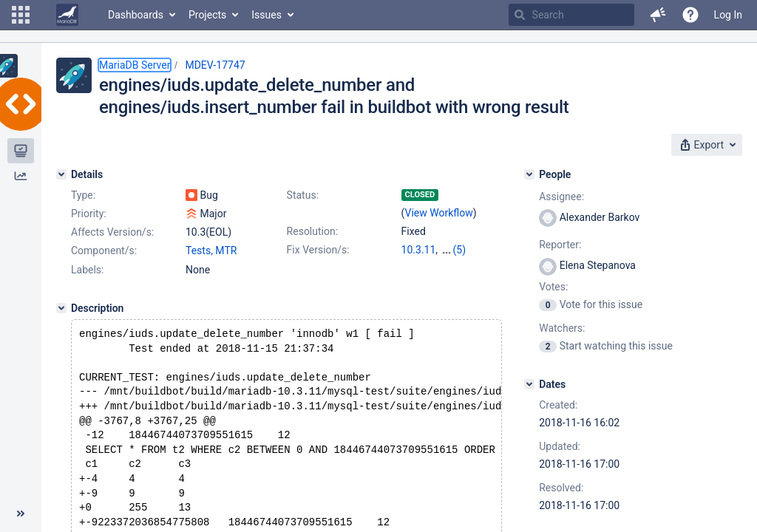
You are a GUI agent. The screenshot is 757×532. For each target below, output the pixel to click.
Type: (83, 195)
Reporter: (560, 245)
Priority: (89, 214)
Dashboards (136, 15)
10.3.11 (419, 250)
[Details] (61, 174)
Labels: (87, 270)
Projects (207, 15)
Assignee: (561, 197)
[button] (21, 15)
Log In (728, 15)
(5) (460, 250)
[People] (529, 174)
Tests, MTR (211, 250)
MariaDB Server (135, 65)
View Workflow (439, 213)
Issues (267, 15)
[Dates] (529, 384)
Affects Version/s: (112, 232)
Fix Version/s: (318, 250)
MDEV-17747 (215, 65)
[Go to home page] (67, 15)
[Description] (61, 308)
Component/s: (104, 250)
